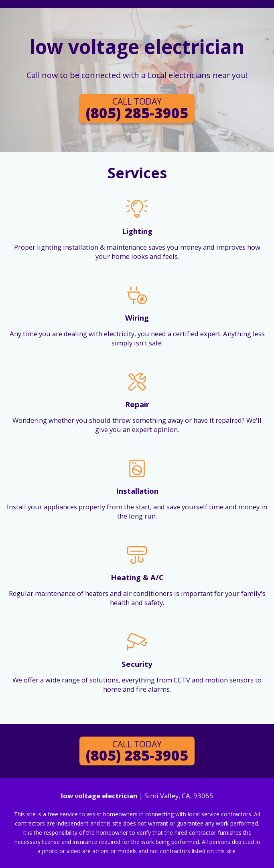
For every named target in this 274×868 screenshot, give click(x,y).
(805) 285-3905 (137, 109)
